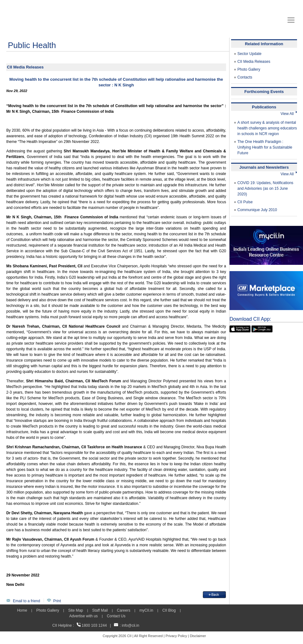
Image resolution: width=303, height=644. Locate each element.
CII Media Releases (254, 62)
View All (289, 114)
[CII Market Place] (266, 274)
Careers (124, 610)
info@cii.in (131, 625)
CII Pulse (245, 202)
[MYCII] (266, 229)
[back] (214, 594)
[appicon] (240, 328)
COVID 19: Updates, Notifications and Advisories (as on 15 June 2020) (265, 188)
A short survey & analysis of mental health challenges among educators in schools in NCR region (267, 128)
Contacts (245, 77)
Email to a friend (27, 601)
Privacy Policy (176, 636)
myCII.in (146, 610)
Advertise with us (83, 616)
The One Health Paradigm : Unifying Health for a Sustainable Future (265, 147)
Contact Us (116, 616)
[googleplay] (262, 328)
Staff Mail (100, 610)
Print (57, 601)
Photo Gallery (249, 69)
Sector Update (249, 54)
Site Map (76, 610)
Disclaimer (198, 636)
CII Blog (169, 610)
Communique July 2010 (257, 210)
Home (22, 610)
